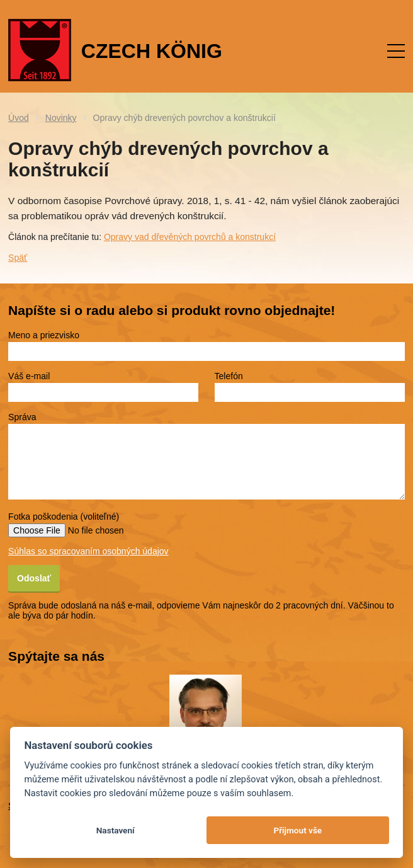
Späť (18, 258)
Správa (22, 417)
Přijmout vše (297, 830)
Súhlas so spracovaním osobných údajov (88, 551)
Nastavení (116, 830)
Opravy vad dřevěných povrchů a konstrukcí (190, 237)
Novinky (61, 118)
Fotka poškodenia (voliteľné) (64, 517)
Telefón (229, 376)
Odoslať (34, 578)
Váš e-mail (29, 376)
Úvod (19, 118)
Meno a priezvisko (44, 335)
